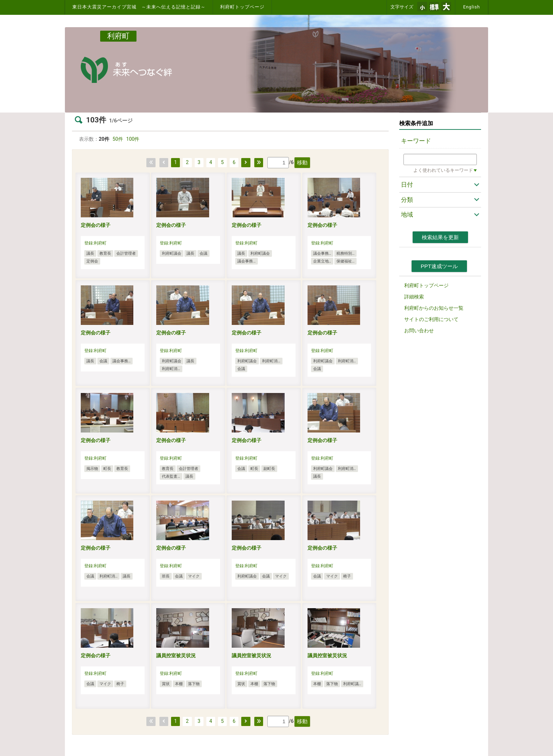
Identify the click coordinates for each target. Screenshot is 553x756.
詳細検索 (414, 297)
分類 (407, 200)
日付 (407, 185)
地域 (407, 214)
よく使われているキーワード (443, 170)
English (472, 7)
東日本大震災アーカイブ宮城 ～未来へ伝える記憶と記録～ (139, 7)
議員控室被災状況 (176, 655)
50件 (118, 139)
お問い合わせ (419, 331)
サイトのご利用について (431, 319)
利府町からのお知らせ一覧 (434, 308)
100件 (133, 139)
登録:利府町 (95, 243)
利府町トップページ (242, 7)
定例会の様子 (96, 225)
